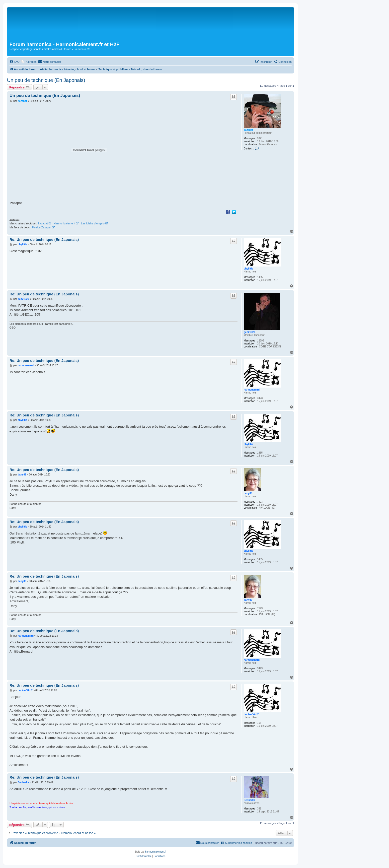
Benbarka (249, 800)
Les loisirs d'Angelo (93, 223)
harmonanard (252, 390)
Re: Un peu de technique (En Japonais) (44, 239)
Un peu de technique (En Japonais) (46, 80)
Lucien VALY (251, 714)
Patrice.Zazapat (42, 227)
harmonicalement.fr (156, 852)
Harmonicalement (64, 223)
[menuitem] (14, 62)
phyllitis (248, 269)
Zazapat (248, 130)
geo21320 (249, 332)
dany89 (248, 493)
